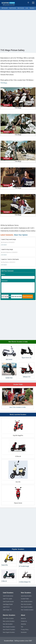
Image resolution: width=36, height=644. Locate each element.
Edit (2, 245)
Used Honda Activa (8, 596)
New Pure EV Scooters (9, 630)
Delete (5, 245)
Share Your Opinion (21, 235)
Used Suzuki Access (8, 602)
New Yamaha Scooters (27, 610)
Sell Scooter (5, 8)
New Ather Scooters (8, 618)
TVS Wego (4, 83)
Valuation (32, 8)
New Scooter (21, 8)
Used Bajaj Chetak (8, 604)
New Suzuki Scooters (27, 607)
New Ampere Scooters (9, 627)
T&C (22, 627)
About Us (23, 618)
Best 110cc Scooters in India (18, 398)
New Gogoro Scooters (9, 632)
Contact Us (24, 621)
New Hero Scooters (26, 604)
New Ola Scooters (8, 624)
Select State (28, 3)
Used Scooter (13, 8)
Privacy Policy (25, 630)
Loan (27, 8)
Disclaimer (24, 632)
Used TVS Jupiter (7, 599)
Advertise (23, 624)
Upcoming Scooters (26, 596)
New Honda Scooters (27, 602)
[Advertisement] (18, 29)
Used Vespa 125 (7, 610)
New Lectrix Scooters (9, 621)
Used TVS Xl (6, 607)
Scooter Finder (18, 384)
